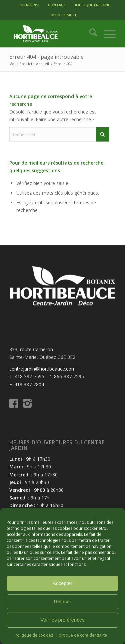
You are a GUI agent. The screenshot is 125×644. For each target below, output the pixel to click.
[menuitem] (29, 5)
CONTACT (57, 5)
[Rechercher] (90, 34)
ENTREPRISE (29, 5)
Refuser (62, 601)
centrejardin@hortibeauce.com (42, 369)
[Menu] (106, 34)
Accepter (62, 583)
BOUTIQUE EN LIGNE (92, 5)
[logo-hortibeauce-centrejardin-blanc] (52, 34)
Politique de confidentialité (82, 635)
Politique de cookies (34, 635)
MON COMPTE (64, 15)
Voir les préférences (62, 620)
